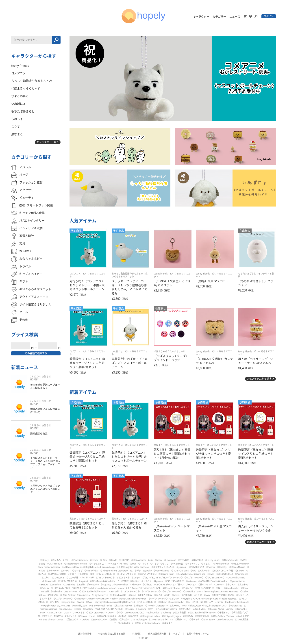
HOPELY (34, 379)
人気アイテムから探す (259, 379)
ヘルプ (176, 634)
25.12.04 (35, 401)
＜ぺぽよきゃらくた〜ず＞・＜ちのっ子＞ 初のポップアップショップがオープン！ (45, 463)
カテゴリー (219, 17)
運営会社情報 (85, 634)
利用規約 (137, 634)
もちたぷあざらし (247, 274)
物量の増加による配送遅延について (45, 411)
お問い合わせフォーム (198, 634)
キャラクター (201, 17)
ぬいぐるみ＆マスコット (177, 445)
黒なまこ (158, 445)
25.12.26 (35, 376)
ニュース (235, 17)
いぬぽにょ (117, 351)
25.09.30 (35, 425)
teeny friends (161, 274)
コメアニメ (75, 274)
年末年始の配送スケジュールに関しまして (45, 386)
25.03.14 (35, 478)
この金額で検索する (36, 353)
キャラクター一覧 (46, 142)
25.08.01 (35, 450)
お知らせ (46, 376)
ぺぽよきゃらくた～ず (165, 351)
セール (182, 351)
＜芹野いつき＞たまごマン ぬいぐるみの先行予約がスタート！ (45, 489)
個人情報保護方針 (157, 634)
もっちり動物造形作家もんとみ (127, 274)
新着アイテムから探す (259, 542)
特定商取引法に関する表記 (112, 634)
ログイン (269, 16)
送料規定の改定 (39, 434)
